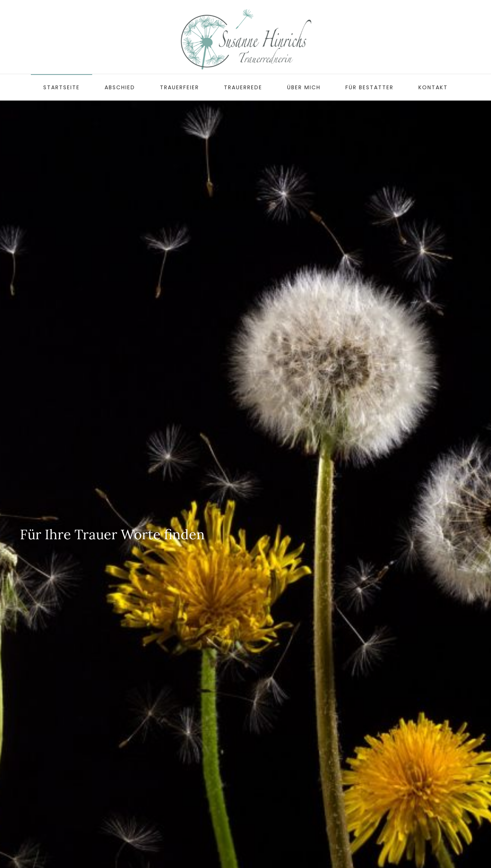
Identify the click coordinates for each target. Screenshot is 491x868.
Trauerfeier (179, 87)
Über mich (304, 87)
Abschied (120, 87)
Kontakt (433, 87)
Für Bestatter (369, 87)
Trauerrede (243, 87)
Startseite (62, 87)
